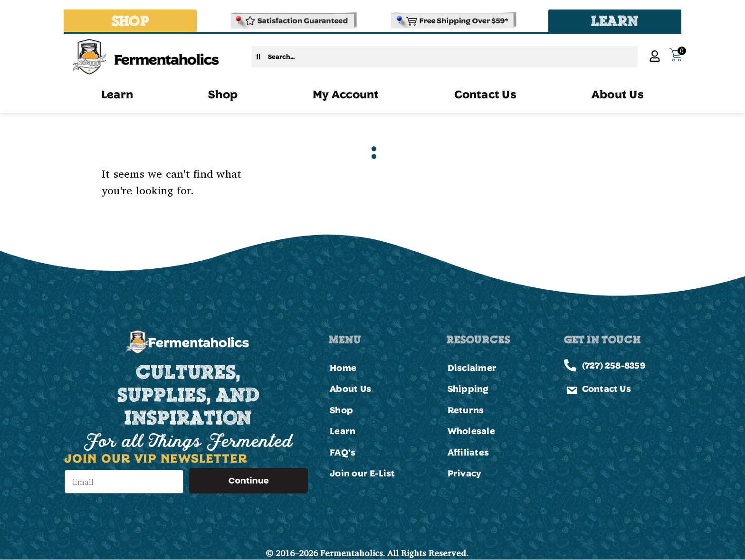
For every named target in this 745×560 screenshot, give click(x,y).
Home (343, 368)
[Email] (124, 482)
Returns (466, 410)
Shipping (468, 389)
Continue (249, 480)
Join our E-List (362, 473)
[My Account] (655, 56)
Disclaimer (472, 368)
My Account (346, 94)
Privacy (465, 473)
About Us (618, 94)
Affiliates (468, 452)
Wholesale (471, 431)
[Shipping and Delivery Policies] (452, 21)
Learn (117, 94)
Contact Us (485, 94)
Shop (223, 94)
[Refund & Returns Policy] (293, 21)
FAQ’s (343, 452)
